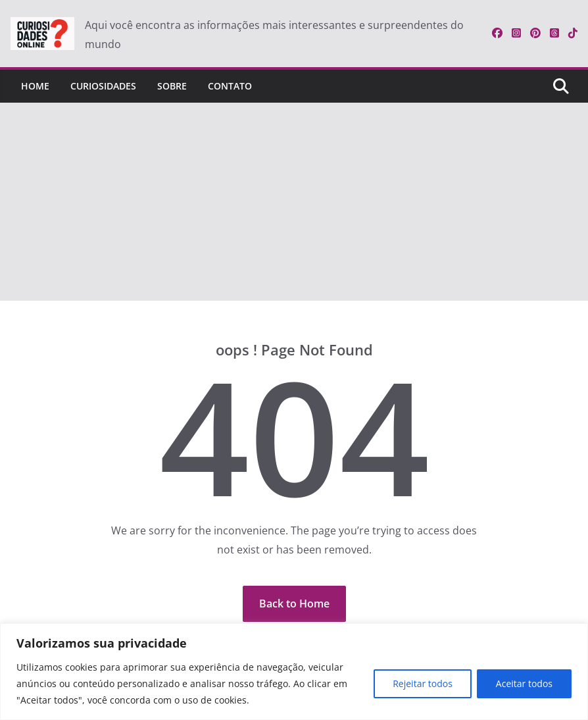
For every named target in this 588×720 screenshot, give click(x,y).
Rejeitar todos (423, 683)
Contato (230, 86)
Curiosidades (103, 86)
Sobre (172, 86)
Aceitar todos (524, 683)
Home (35, 86)
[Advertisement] (294, 202)
